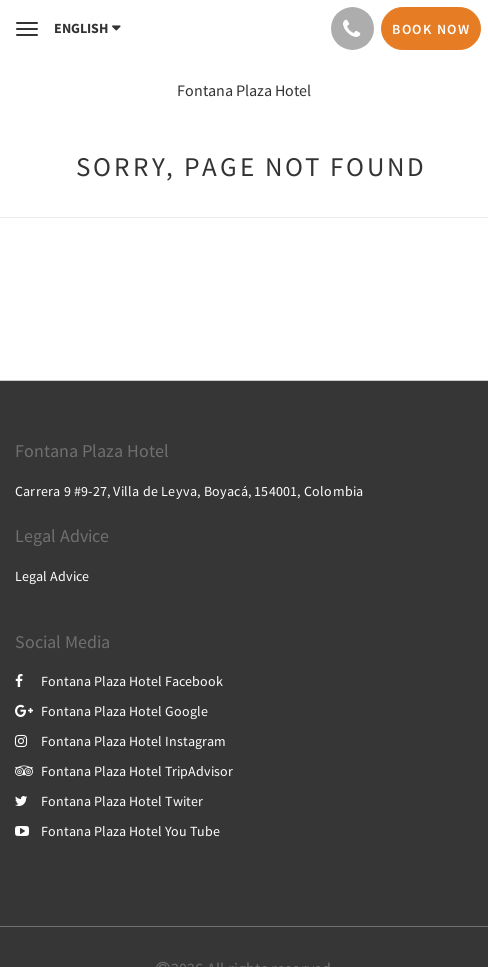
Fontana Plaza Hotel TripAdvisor (124, 771)
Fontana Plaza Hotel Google (111, 711)
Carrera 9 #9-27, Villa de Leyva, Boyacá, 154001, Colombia (189, 491)
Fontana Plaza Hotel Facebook (119, 681)
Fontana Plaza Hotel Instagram (120, 741)
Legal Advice (52, 576)
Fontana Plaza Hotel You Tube (117, 831)
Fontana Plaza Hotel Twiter (109, 801)
